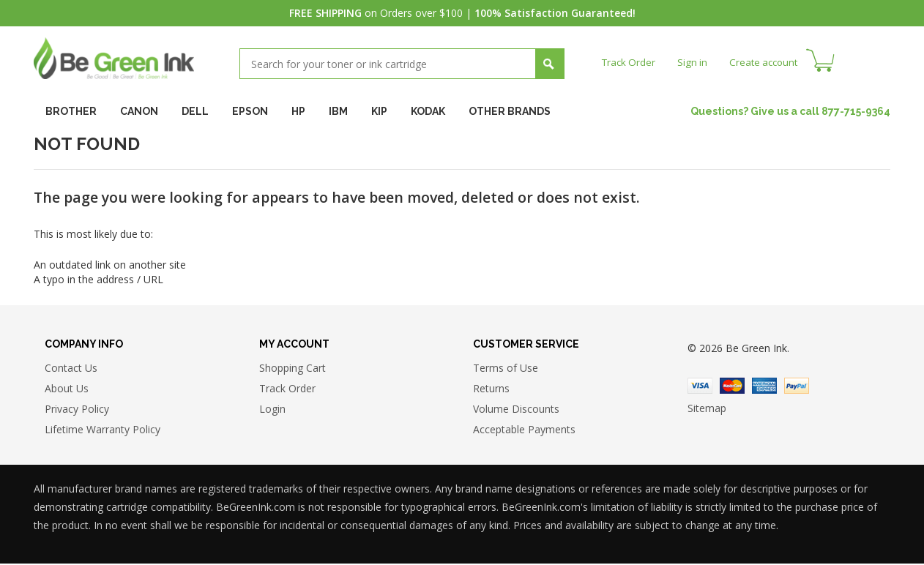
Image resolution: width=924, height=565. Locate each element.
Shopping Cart (293, 368)
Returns (491, 389)
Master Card (732, 387)
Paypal (797, 387)
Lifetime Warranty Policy (103, 430)
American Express (764, 387)
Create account (769, 62)
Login (272, 409)
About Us (67, 389)
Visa (700, 387)
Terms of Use (506, 368)
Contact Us (71, 368)
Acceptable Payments (524, 430)
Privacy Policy (77, 409)
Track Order (630, 62)
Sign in (696, 62)
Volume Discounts (516, 409)
